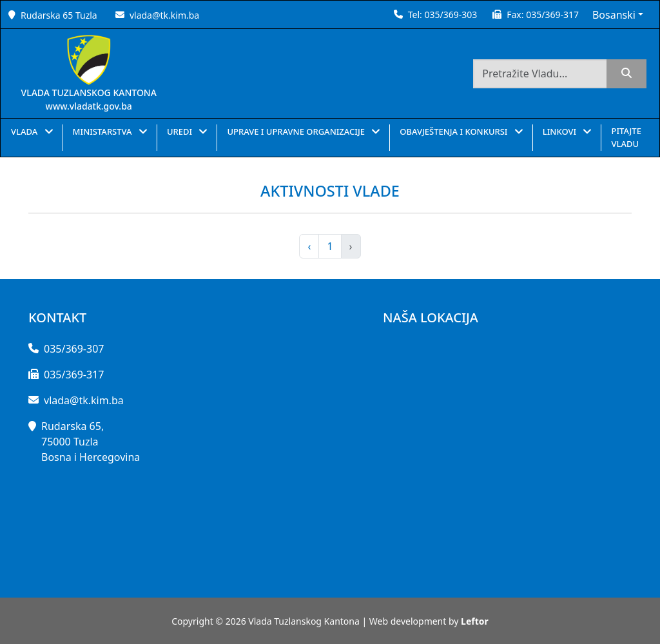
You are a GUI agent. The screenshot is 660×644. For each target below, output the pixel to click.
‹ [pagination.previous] (309, 246)
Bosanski (614, 15)
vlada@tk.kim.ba (164, 15)
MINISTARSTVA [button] (103, 132)
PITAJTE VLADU (626, 137)
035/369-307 (74, 349)
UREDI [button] (181, 132)
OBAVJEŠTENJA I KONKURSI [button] (455, 132)
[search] (626, 74)
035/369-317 (552, 15)
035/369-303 (451, 15)
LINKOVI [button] (561, 132)
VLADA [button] (25, 132)
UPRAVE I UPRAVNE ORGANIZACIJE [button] (297, 132)
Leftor (475, 621)
